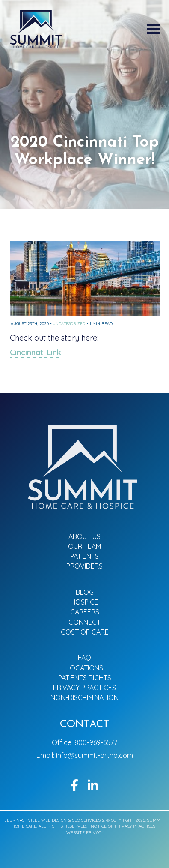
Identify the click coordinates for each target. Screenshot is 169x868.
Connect (84, 622)
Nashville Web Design (42, 820)
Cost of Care (85, 632)
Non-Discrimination (84, 697)
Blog (85, 592)
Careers (85, 612)
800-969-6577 (96, 742)
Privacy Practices (84, 688)
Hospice (84, 602)
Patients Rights (85, 678)
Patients (84, 556)
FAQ (84, 658)
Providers (84, 566)
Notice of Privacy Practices (124, 826)
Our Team (84, 546)
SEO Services (86, 820)
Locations (85, 668)
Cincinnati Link (36, 352)
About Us (84, 536)
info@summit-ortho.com (95, 755)
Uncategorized (69, 324)
